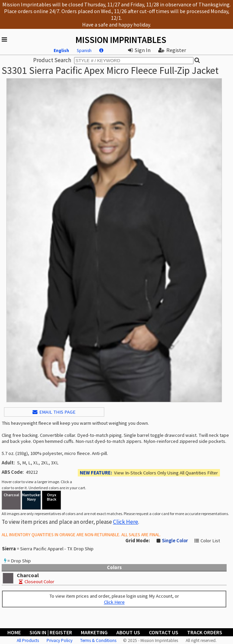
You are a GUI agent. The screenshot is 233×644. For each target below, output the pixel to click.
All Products (28, 640)
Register (172, 50)
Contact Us (164, 632)
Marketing (94, 632)
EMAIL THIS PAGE (54, 412)
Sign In (139, 50)
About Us (128, 632)
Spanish (84, 51)
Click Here (126, 522)
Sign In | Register (51, 632)
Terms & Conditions (98, 640)
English (61, 51)
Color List (210, 541)
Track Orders (205, 632)
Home (14, 632)
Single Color (175, 541)
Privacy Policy (60, 640)
